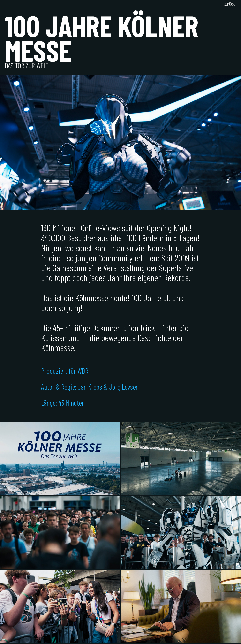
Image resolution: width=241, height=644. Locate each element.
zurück (230, 4)
